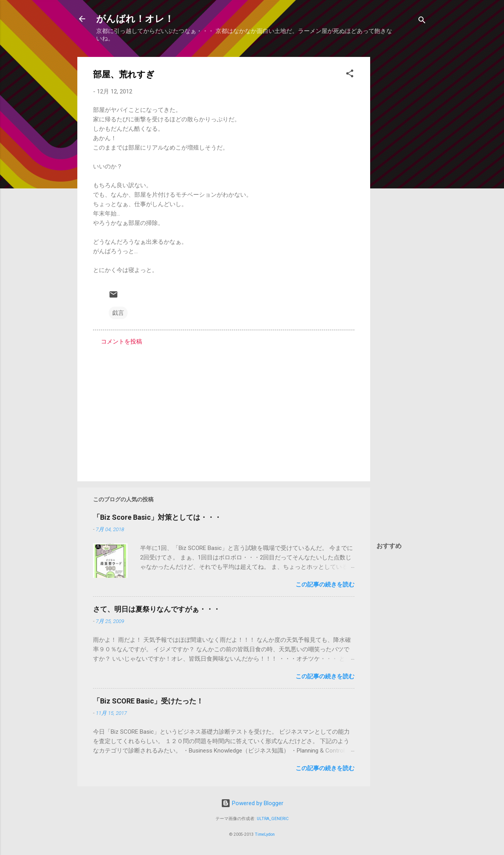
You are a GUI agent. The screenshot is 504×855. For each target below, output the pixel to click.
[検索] (422, 21)
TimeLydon (265, 834)
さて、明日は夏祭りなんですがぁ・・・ (157, 609)
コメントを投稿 (121, 342)
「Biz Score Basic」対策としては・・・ (157, 517)
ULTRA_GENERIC (273, 819)
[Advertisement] (402, 175)
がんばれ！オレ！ (135, 19)
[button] (350, 75)
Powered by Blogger (252, 803)
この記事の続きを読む (325, 585)
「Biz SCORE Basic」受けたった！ (148, 701)
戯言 (118, 313)
